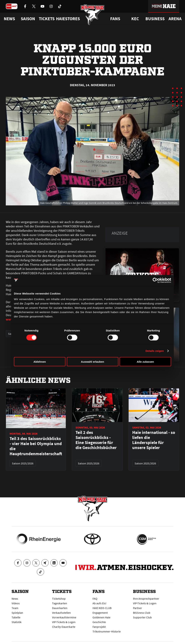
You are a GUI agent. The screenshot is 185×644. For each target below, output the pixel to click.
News (15, 599)
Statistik (17, 622)
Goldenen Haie (101, 617)
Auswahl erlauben (92, 362)
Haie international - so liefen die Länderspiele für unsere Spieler (154, 440)
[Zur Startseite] (93, 15)
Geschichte (99, 622)
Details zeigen (155, 351)
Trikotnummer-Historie (107, 631)
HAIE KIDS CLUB (102, 608)
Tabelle (16, 617)
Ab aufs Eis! (99, 603)
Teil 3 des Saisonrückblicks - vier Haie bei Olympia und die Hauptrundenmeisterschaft (36, 446)
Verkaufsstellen (61, 613)
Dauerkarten (60, 608)
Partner (137, 608)
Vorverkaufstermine (64, 617)
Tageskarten (60, 603)
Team (15, 608)
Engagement (100, 613)
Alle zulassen (145, 362)
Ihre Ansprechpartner (146, 599)
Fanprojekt (99, 627)
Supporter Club (142, 617)
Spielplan (17, 613)
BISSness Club (142, 613)
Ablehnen (40, 362)
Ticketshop (59, 599)
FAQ (95, 599)
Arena (175, 19)
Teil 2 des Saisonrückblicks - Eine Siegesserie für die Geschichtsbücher (96, 440)
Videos (16, 603)
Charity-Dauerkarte (64, 627)
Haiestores (68, 19)
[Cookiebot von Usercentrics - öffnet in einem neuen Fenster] (155, 280)
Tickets (47, 19)
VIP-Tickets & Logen (64, 622)
